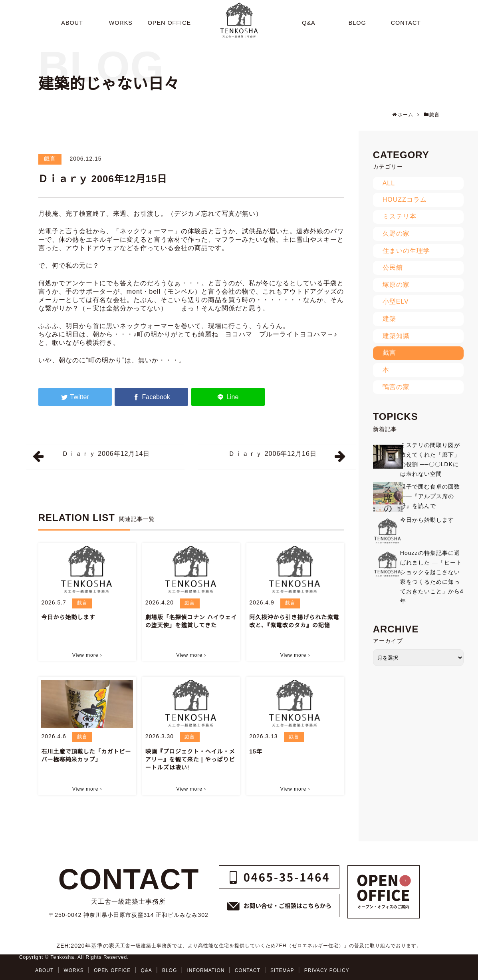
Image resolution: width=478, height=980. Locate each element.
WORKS (73, 970)
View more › (87, 655)
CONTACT (248, 970)
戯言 (50, 159)
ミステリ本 (400, 216)
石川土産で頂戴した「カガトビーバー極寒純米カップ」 (86, 755)
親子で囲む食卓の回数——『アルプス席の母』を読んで (430, 496)
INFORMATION (206, 970)
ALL (389, 183)
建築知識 (396, 336)
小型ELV (396, 301)
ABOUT (44, 970)
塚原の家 (396, 285)
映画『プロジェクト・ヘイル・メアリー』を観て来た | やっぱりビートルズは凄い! (190, 759)
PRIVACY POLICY (327, 970)
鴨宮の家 (396, 387)
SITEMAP (282, 970)
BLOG (170, 970)
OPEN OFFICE (112, 970)
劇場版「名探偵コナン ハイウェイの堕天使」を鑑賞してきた (191, 621)
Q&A (146, 970)
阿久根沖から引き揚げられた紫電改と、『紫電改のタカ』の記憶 (294, 621)
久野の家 (396, 234)
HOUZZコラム (405, 200)
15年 (256, 751)
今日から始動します (68, 617)
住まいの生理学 (406, 251)
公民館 (393, 267)
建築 (389, 319)
